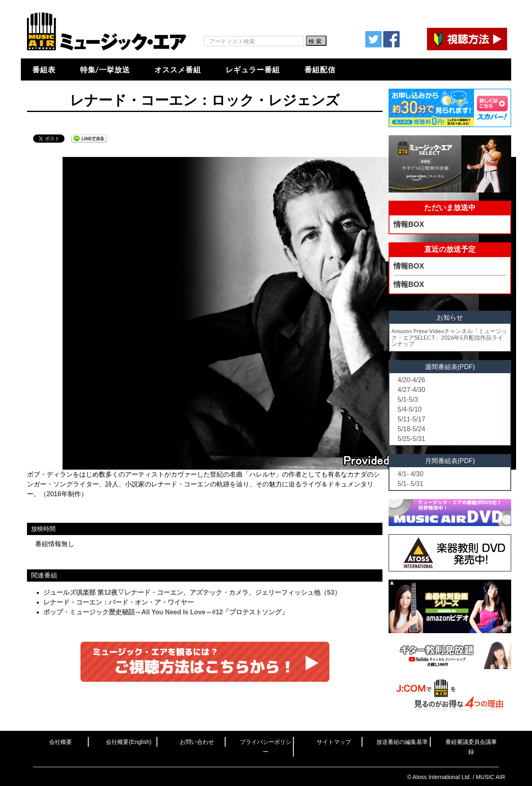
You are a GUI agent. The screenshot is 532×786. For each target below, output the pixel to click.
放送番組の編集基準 (402, 742)
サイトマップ (334, 742)
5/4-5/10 (410, 409)
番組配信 (320, 69)
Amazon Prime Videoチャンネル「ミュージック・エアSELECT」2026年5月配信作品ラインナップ (449, 337)
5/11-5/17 (411, 419)
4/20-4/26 (411, 380)
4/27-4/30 (411, 390)
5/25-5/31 (411, 439)
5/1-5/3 (408, 400)
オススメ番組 (178, 69)
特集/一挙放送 (105, 69)
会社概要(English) (129, 742)
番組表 (44, 69)
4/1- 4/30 (410, 474)
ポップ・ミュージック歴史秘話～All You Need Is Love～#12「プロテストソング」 (166, 612)
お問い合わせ (197, 742)
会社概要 (60, 742)
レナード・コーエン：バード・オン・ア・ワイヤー (118, 602)
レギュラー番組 (253, 69)
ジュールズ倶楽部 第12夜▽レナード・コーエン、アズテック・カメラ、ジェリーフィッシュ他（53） (192, 592)
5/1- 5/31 (410, 484)
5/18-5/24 (411, 429)
